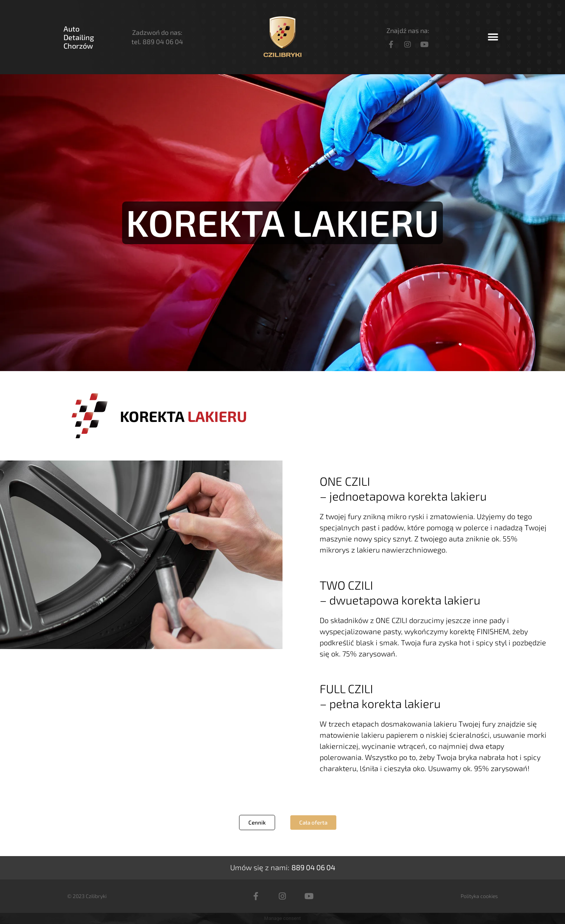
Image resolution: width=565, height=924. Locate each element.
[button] (493, 37)
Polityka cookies (479, 896)
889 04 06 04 (163, 42)
